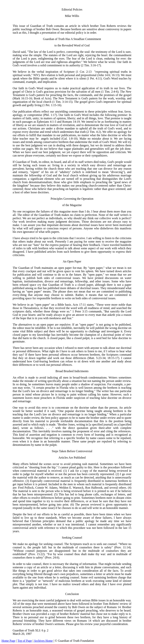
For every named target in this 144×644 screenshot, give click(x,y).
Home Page (8, 641)
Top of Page (25, 641)
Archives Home (43, 641)
